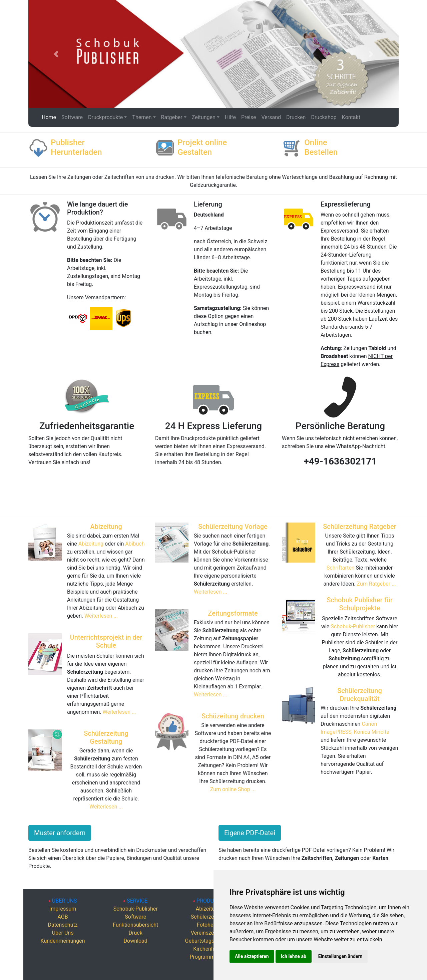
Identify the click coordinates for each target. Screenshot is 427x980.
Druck (136, 933)
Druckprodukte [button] (105, 117)
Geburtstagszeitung (208, 941)
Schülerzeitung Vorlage (233, 527)
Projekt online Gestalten (202, 147)
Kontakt (351, 117)
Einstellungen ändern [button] (340, 956)
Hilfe (230, 117)
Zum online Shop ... (233, 789)
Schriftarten (341, 568)
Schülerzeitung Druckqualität (360, 695)
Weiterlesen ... (101, 616)
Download (136, 941)
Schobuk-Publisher (353, 626)
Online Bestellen (321, 147)
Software (72, 117)
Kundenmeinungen (63, 941)
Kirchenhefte (208, 949)
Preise (249, 117)
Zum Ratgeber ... (376, 584)
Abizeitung (106, 527)
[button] (56, 54)
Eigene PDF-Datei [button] (250, 833)
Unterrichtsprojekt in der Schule (106, 641)
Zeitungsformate (233, 613)
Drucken (296, 117)
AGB (63, 917)
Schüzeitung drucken (233, 716)
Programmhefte (208, 957)
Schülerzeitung (208, 917)
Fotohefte (208, 925)
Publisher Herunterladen (76, 147)
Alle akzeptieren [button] (252, 956)
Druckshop (324, 117)
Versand (271, 117)
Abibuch (135, 544)
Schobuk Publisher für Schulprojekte (360, 604)
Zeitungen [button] (204, 117)
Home (49, 117)
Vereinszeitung (208, 933)
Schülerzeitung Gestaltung (106, 737)
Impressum (63, 909)
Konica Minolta (372, 732)
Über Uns (63, 933)
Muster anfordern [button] (60, 833)
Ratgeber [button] (172, 117)
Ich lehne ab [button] (294, 956)
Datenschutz (63, 925)
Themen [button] (142, 117)
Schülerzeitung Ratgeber (360, 527)
